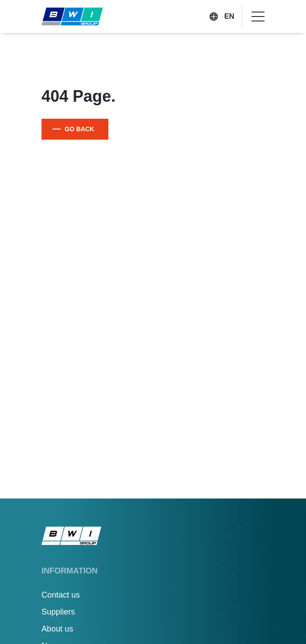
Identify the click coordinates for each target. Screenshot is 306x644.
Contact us (61, 595)
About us (57, 629)
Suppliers (58, 612)
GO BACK (79, 129)
